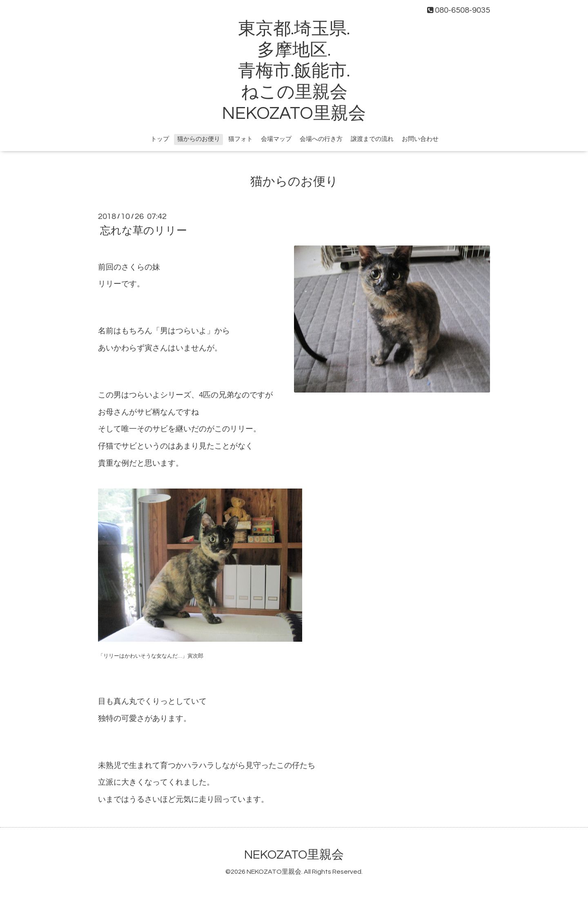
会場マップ (276, 139)
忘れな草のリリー (144, 231)
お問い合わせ (420, 139)
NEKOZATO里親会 (294, 855)
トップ (160, 139)
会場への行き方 (321, 139)
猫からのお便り (199, 139)
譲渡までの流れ (372, 139)
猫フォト (241, 139)
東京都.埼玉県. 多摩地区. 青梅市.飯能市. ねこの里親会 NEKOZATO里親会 (294, 71)
